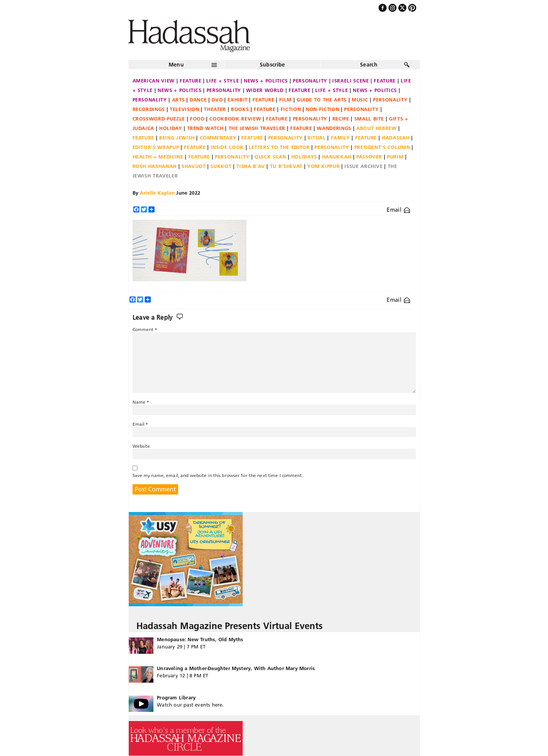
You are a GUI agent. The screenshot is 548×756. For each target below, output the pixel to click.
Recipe (341, 119)
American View (154, 81)
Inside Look (227, 147)
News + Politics (266, 81)
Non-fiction (322, 109)
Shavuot (194, 166)
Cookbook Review (235, 119)
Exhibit (238, 100)
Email (398, 210)
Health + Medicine (158, 157)
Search (369, 65)
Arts (178, 100)
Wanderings (334, 128)
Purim (395, 157)
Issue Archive (363, 166)
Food (197, 119)
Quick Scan (270, 157)
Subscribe (272, 65)
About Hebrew (377, 128)
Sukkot (221, 166)
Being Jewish (177, 138)
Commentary (218, 138)
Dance (198, 100)
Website (141, 446)
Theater (215, 109)
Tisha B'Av (251, 166)
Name (141, 402)
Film (285, 100)
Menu (176, 65)
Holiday (171, 128)
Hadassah (396, 138)
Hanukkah (337, 157)
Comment (145, 329)
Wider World (265, 90)
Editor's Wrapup (156, 147)
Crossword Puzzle (159, 119)
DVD (217, 100)
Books (240, 109)
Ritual (317, 138)
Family (340, 138)
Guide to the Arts (322, 100)
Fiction (291, 109)
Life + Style (223, 81)
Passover (369, 157)
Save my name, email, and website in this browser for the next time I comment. (218, 475)
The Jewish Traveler (257, 128)
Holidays (304, 157)
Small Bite (369, 119)
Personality (310, 81)
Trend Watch (205, 128)
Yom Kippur (324, 166)
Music (360, 100)
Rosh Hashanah (155, 166)
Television (185, 109)
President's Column (382, 147)
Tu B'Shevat (286, 166)
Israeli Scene (351, 81)
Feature (191, 81)
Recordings (149, 109)
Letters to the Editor (279, 147)
